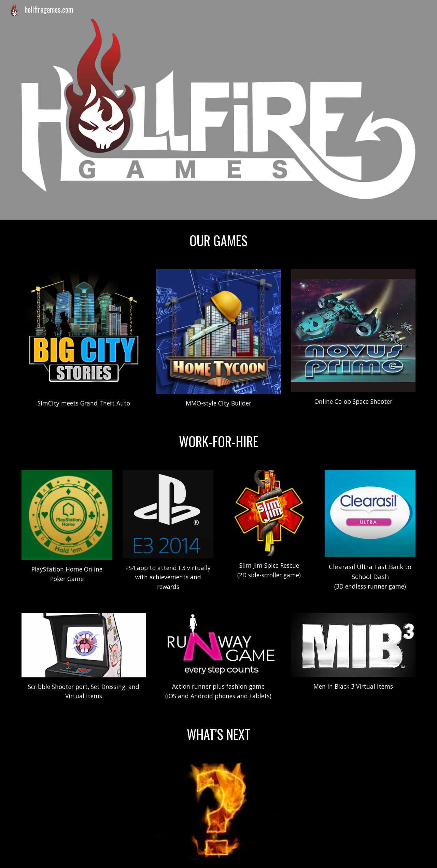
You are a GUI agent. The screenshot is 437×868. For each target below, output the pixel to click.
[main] (218, 241)
